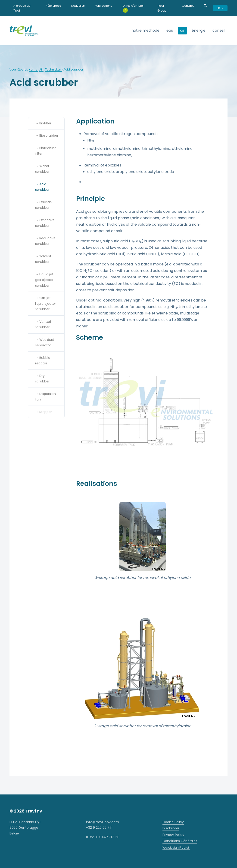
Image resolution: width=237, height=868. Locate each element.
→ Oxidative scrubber (45, 223)
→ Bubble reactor (43, 361)
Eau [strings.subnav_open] (170, 30)
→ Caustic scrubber (44, 205)
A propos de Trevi (22, 8)
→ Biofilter (43, 123)
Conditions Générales (180, 841)
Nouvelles (78, 6)
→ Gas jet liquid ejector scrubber (46, 303)
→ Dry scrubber (42, 379)
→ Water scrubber (42, 169)
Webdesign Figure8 (176, 848)
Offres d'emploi (133, 8)
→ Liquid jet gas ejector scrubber (44, 280)
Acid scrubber (73, 69)
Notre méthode (145, 30)
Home (33, 69)
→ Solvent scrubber (43, 259)
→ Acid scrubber (42, 187)
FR (220, 8)
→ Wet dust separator (45, 343)
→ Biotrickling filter (46, 151)
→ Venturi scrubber (43, 325)
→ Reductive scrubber (45, 241)
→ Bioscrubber (47, 135)
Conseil (219, 30)
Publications (104, 6)
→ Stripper (44, 412)
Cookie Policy (173, 822)
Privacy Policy (173, 835)
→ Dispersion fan (45, 397)
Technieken (53, 69)
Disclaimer (171, 828)
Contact (188, 6)
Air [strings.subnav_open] (182, 30)
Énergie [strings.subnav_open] (199, 30)
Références (53, 6)
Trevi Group (162, 8)
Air (41, 69)
